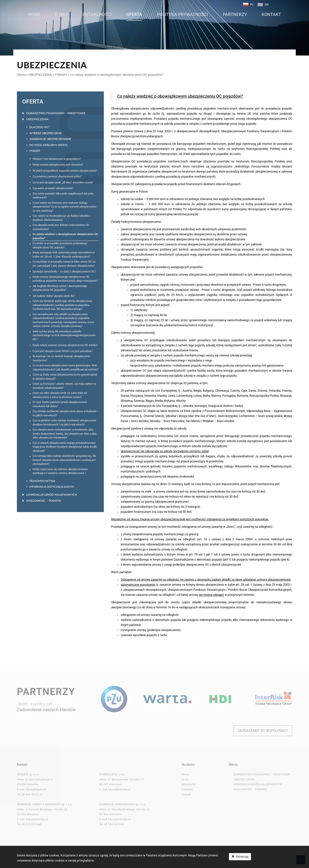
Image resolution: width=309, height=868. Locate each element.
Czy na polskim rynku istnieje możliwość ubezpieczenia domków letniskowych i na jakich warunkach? (64, 422)
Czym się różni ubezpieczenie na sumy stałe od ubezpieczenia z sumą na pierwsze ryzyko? (60, 395)
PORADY (61, 75)
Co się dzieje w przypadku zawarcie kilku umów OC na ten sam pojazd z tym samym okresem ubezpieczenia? (64, 264)
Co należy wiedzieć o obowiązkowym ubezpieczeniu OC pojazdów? (116, 75)
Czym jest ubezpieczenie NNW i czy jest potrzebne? (63, 351)
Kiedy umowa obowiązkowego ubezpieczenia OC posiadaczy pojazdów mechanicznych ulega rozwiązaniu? (65, 279)
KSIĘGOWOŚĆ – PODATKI (44, 501)
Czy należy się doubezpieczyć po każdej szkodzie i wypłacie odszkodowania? (61, 218)
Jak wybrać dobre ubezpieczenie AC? (54, 296)
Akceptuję (240, 857)
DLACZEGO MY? (39, 127)
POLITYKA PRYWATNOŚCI (183, 13)
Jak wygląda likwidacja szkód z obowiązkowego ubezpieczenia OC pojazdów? (60, 288)
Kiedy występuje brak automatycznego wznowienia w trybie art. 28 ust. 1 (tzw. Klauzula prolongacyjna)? (64, 254)
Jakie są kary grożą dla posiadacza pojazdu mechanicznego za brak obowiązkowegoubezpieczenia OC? (64, 335)
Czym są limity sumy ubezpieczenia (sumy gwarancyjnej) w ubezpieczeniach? (65, 376)
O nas (61, 13)
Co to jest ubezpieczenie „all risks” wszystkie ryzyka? (63, 182)
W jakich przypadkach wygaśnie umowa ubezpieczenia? (65, 170)
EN (267, 5)
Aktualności (97, 13)
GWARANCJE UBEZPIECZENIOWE (50, 139)
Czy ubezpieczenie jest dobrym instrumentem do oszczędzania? (61, 227)
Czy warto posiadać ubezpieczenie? (53, 188)
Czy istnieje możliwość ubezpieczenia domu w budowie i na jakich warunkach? (65, 413)
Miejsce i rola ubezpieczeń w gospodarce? (57, 159)
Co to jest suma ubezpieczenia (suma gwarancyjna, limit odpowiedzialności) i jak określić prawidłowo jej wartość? (66, 367)
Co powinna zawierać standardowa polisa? (57, 176)
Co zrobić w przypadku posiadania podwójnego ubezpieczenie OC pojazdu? (60, 245)
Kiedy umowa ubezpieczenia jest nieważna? (58, 164)
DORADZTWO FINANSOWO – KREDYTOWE (56, 113)
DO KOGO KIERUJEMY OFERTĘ (49, 145)
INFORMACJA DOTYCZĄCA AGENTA (52, 487)
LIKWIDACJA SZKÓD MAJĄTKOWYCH (52, 495)
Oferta (134, 13)
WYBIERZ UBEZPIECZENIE (46, 133)
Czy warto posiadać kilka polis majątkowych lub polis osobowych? (63, 195)
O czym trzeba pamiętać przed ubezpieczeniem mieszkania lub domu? (60, 404)
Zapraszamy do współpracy (263, 731)
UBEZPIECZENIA (40, 75)
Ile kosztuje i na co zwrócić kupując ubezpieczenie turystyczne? (61, 358)
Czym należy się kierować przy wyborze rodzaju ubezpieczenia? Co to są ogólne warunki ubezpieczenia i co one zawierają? (65, 207)
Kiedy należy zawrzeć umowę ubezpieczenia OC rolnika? (65, 345)
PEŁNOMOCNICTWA (42, 481)
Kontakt (271, 13)
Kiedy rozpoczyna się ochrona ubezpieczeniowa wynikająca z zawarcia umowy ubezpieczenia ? (60, 471)
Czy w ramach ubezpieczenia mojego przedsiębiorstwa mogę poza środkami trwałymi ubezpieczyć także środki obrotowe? (65, 447)
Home (34, 13)
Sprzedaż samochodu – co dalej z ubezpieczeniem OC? (64, 271)
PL (252, 5)
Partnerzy (235, 13)
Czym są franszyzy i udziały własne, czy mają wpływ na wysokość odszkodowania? (64, 386)
